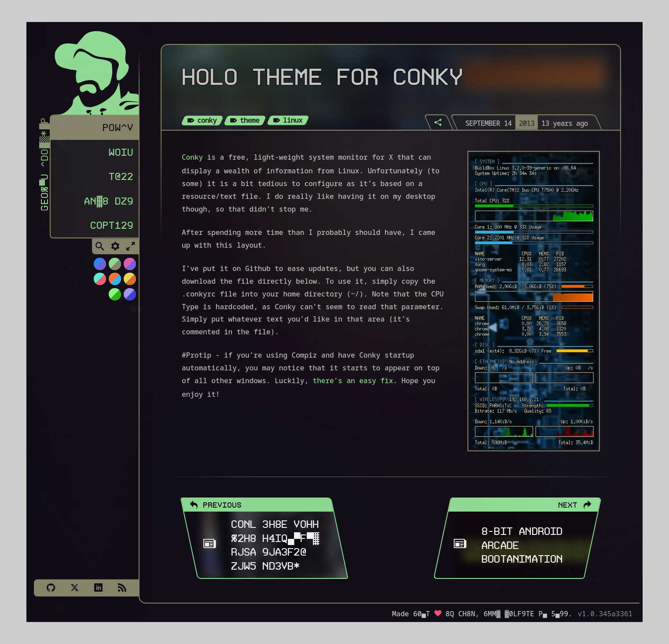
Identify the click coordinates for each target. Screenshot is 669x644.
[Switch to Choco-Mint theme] (114, 266)
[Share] (439, 122)
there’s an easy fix (353, 381)
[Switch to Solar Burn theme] (129, 281)
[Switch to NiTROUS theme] (99, 266)
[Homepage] (91, 70)
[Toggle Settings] (115, 249)
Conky (192, 157)
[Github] (51, 588)
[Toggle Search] (100, 249)
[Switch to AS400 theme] (114, 296)
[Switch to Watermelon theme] (99, 281)
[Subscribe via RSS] (122, 588)
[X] (74, 588)
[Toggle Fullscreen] (131, 249)
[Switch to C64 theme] (129, 296)
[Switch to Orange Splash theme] (114, 281)
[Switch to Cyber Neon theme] (129, 266)
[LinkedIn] (98, 588)
